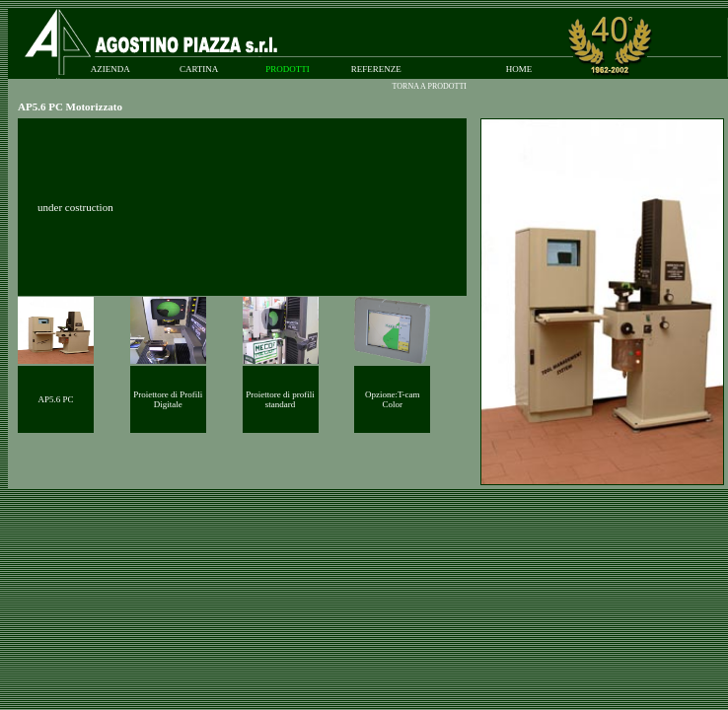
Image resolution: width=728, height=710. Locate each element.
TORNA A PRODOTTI (430, 86)
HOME (519, 69)
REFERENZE (376, 69)
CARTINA (199, 69)
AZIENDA (110, 69)
